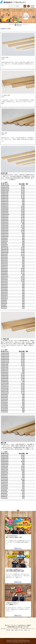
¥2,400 (23, 385)
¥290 (23, 267)
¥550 (23, 396)
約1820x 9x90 (4, 466)
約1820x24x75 (5, 216)
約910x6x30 (4, 306)
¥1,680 (23, 378)
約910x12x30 (4, 262)
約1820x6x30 (4, 244)
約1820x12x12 (5, 205)
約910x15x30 (4, 294)
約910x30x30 (4, 275)
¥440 (23, 476)
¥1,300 (23, 407)
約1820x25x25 (5, 461)
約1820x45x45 (5, 208)
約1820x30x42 (5, 211)
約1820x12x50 (5, 197)
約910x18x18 (4, 291)
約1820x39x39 (5, 209)
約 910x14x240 (5, 386)
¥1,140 (23, 469)
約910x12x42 (4, 260)
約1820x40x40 (5, 374)
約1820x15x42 (5, 230)
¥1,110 (23, 393)
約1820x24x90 (5, 377)
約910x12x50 (4, 259)
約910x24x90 (4, 407)
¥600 (23, 244)
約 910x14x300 (5, 383)
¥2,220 (23, 362)
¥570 (23, 493)
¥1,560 (23, 230)
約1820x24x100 (5, 214)
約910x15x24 (4, 295)
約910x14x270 (5, 385)
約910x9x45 (4, 493)
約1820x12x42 (5, 198)
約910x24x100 (5, 276)
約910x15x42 (4, 292)
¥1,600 (23, 364)
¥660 (23, 465)
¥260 (23, 498)
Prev (2, 17)
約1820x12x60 (5, 195)
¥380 (23, 372)
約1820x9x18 (4, 241)
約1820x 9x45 (4, 469)
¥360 (23, 397)
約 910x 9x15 (4, 498)
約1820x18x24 (5, 229)
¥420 (23, 487)
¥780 (23, 292)
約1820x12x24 (5, 201)
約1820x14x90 (5, 364)
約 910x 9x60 (4, 492)
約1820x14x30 (5, 369)
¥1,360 (23, 198)
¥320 (23, 265)
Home (3, 29)
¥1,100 (23, 366)
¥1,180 (23, 232)
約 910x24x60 (4, 409)
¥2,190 (23, 276)
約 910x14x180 (5, 390)
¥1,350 (23, 281)
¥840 (23, 409)
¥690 (23, 284)
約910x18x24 (4, 289)
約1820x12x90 (5, 192)
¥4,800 (23, 355)
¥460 (23, 295)
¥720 (23, 367)
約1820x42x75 (5, 206)
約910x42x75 (4, 268)
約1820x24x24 (5, 222)
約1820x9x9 (4, 243)
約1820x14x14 (5, 236)
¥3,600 (23, 358)
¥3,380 (23, 189)
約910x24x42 (4, 281)
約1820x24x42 (5, 219)
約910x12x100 (5, 252)
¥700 (23, 382)
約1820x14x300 (5, 353)
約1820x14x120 (5, 362)
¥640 (23, 203)
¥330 (23, 488)
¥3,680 (23, 208)
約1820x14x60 (5, 366)
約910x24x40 (4, 410)
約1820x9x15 (4, 474)
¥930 (23, 275)
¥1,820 (23, 461)
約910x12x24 (4, 263)
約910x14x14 (4, 298)
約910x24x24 (4, 284)
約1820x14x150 (5, 361)
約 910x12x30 (4, 482)
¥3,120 (23, 190)
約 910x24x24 (4, 412)
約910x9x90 (4, 490)
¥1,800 (23, 388)
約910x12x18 (4, 265)
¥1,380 (23, 222)
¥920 (23, 233)
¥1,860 (23, 213)
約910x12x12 (4, 267)
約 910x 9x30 (4, 495)
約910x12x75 (4, 256)
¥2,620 (23, 383)
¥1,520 (23, 197)
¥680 (23, 260)
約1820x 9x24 (4, 473)
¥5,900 (23, 206)
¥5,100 (23, 186)
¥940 (23, 229)
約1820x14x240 (5, 356)
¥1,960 (23, 374)
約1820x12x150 (5, 187)
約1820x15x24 (5, 233)
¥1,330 (23, 391)
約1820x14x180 (5, 359)
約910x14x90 (4, 394)
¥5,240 (23, 353)
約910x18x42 (4, 286)
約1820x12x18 (5, 203)
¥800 (23, 201)
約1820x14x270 (5, 355)
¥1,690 (23, 251)
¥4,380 (23, 214)
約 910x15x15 (4, 488)
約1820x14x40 (5, 367)
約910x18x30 (4, 287)
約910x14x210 (5, 388)
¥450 (23, 262)
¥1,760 (23, 195)
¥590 (23, 294)
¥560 (23, 369)
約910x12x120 (5, 251)
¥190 (23, 402)
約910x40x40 (4, 404)
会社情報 (32, 6)
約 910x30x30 (4, 405)
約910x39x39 (4, 271)
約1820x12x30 (5, 200)
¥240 (23, 305)
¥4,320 (23, 356)
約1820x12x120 (5, 189)
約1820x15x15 (5, 235)
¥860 (23, 224)
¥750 (23, 492)
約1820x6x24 (4, 246)
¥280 (23, 399)
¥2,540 (23, 194)
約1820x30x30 (5, 213)
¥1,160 (23, 490)
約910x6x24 (4, 308)
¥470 (23, 289)
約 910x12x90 (4, 479)
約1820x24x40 (5, 380)
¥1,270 (23, 256)
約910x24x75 (4, 278)
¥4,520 (23, 187)
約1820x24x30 (5, 221)
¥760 (23, 259)
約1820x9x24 (4, 240)
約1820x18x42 (5, 225)
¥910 (23, 485)
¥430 (23, 291)
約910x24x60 (4, 279)
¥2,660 (23, 361)
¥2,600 (23, 377)
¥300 (23, 306)
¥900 (23, 200)
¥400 (23, 263)
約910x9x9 (4, 305)
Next (34, 17)
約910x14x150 (5, 391)
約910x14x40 (4, 397)
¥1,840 (23, 270)
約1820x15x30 (5, 232)
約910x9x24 (4, 302)
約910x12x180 (5, 248)
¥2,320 (23, 466)
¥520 (23, 474)
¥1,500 (23, 468)
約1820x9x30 (4, 238)
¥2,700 (23, 219)
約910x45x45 (4, 270)
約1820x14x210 (5, 358)
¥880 (23, 257)
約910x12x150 (5, 249)
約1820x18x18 (5, 224)
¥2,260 (23, 249)
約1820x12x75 (5, 194)
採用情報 (32, 7)
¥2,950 (23, 268)
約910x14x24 (4, 401)
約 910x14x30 (4, 399)
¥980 (23, 404)
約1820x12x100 (5, 190)
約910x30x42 (4, 273)
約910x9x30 (4, 300)
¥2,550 (23, 248)
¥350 (23, 412)
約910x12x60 (4, 257)
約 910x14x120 (5, 393)
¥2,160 (23, 386)
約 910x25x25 (4, 485)
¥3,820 (23, 216)
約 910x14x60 (4, 396)
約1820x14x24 (5, 370)
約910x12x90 (4, 254)
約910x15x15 (4, 297)
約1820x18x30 (5, 227)
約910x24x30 (4, 283)
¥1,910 (23, 278)
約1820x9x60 (4, 468)
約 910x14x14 (4, 402)
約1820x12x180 (5, 186)
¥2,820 (23, 192)
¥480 (23, 243)
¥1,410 (23, 254)
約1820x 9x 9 (4, 476)
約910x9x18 (4, 303)
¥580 (23, 205)
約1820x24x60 (5, 217)
